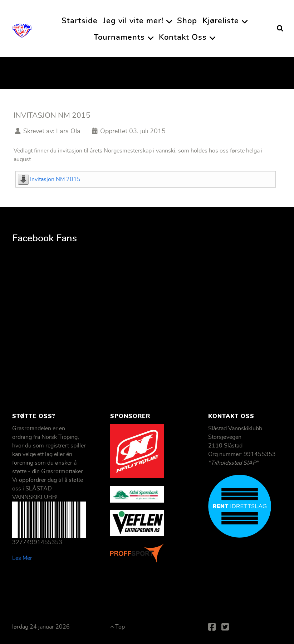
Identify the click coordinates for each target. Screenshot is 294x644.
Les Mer (22, 558)
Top (117, 627)
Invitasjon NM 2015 (55, 179)
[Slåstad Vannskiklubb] (22, 28)
